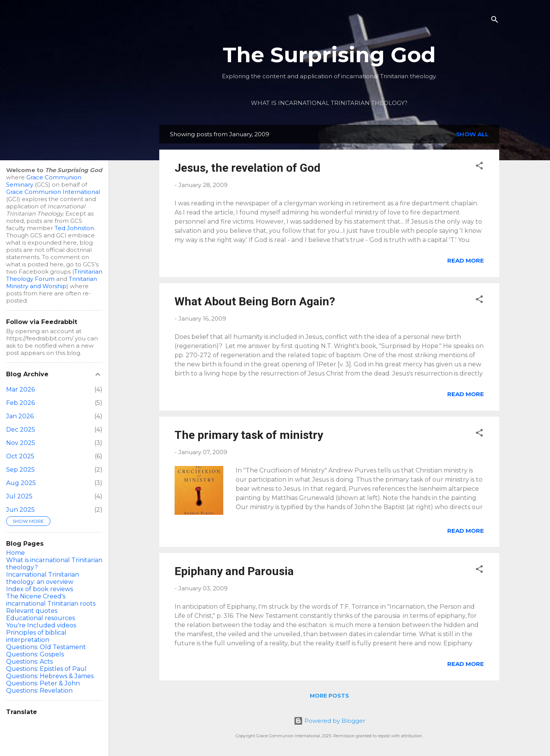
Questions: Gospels (35, 654)
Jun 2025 (20, 510)
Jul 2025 (19, 496)
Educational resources (40, 618)
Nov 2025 (21, 443)
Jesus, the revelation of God (247, 168)
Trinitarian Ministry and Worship (52, 282)
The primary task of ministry (249, 435)
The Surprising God (329, 55)
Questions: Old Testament (46, 647)
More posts (329, 696)
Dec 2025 (21, 430)
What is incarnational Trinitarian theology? (329, 103)
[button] (479, 167)
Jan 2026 (20, 416)
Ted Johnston (74, 228)
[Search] (495, 21)
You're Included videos (41, 625)
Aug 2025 (21, 483)
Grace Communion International (53, 192)
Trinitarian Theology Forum (54, 275)
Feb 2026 (20, 403)
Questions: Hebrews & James (50, 676)
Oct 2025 (20, 456)
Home (15, 553)
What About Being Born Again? (255, 301)
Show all (472, 134)
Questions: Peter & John (43, 683)
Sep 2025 (20, 470)
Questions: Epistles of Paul (46, 669)
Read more (466, 260)
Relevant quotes (32, 611)
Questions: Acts (29, 662)
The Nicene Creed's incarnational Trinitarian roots (51, 600)
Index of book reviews (40, 589)
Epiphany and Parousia (234, 571)
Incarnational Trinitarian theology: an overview (43, 578)
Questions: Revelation (39, 691)
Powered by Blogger (329, 721)
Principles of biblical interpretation (36, 636)
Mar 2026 (20, 389)
